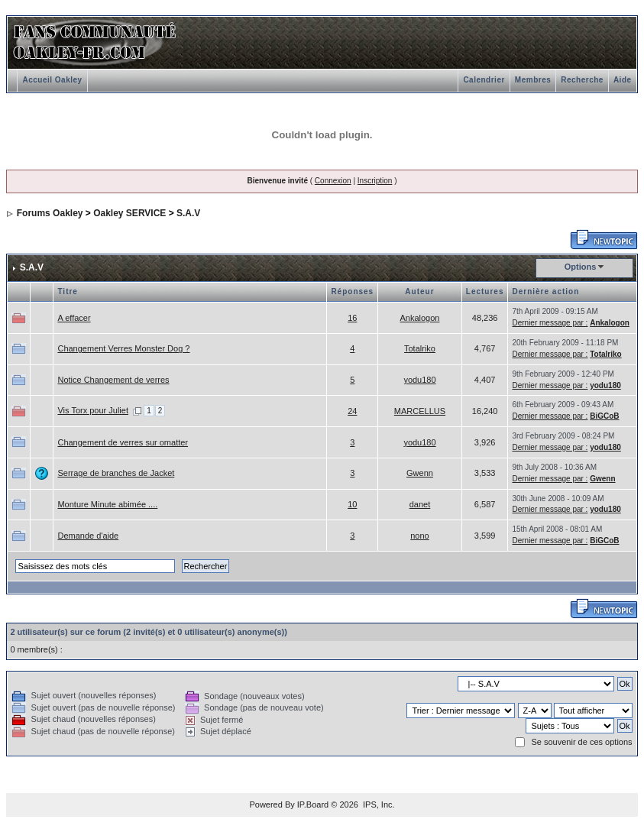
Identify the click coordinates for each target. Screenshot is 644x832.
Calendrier (484, 80)
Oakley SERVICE (129, 213)
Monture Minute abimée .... (107, 504)
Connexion (333, 181)
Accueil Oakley (52, 80)
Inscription (375, 181)
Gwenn (420, 473)
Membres (533, 80)
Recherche (582, 80)
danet (420, 504)
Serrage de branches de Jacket (116, 473)
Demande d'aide (88, 536)
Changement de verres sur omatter (123, 442)
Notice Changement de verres (113, 380)
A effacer (74, 318)
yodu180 (419, 380)
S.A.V (188, 213)
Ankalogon (419, 318)
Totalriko (420, 348)
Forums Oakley (50, 213)
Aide (623, 80)
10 (352, 504)
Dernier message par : (550, 323)
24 (352, 411)
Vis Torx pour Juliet (93, 410)
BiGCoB (604, 416)
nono (419, 536)
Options (581, 267)
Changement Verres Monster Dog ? (123, 348)
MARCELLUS (420, 411)
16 (352, 318)
